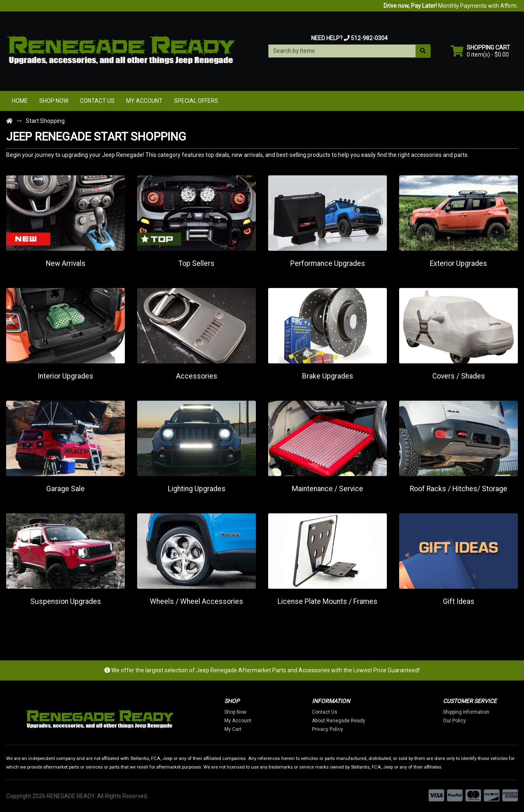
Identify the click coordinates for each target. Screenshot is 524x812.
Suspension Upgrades (66, 601)
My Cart (236, 729)
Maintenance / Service (327, 489)
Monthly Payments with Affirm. (451, 6)
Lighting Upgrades (197, 489)
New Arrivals (66, 263)
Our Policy (457, 721)
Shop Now (54, 101)
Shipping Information (469, 712)
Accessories (197, 376)
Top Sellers (196, 263)
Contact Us (97, 101)
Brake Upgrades (328, 376)
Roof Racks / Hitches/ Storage (458, 489)
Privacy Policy (330, 729)
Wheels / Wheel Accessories (196, 601)
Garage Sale (65, 489)
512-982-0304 (369, 38)
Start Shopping (45, 121)
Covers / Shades (459, 376)
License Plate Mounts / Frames (327, 601)
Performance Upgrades (328, 263)
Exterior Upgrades (458, 263)
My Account (144, 101)
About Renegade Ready (341, 721)
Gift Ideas (459, 601)
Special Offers (196, 101)
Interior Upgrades (65, 376)
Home (20, 101)
